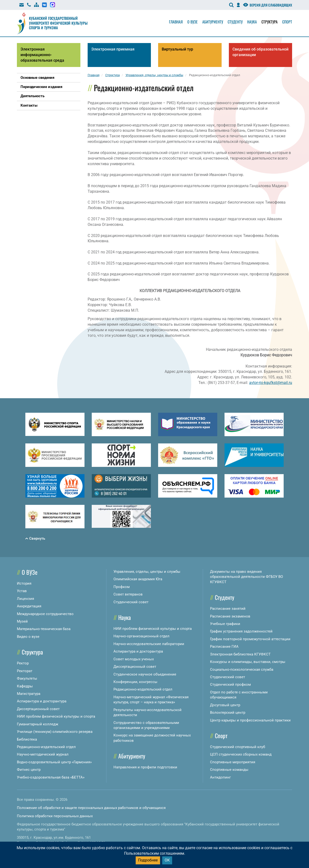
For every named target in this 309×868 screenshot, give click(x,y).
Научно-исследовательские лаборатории (149, 644)
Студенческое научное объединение (145, 674)
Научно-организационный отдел (141, 636)
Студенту (235, 22)
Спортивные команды (229, 770)
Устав (22, 591)
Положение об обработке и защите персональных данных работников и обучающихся (91, 808)
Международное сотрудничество (45, 614)
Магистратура (29, 694)
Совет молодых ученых (134, 659)
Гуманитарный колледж (38, 724)
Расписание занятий (228, 609)
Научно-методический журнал (43, 754)
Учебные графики (225, 624)
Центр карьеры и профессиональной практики (250, 720)
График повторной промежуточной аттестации (250, 639)
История (24, 583)
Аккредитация (29, 606)
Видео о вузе (28, 637)
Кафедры (25, 686)
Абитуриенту (213, 22)
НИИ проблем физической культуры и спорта (56, 716)
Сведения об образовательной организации (260, 52)
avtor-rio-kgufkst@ (265, 383)
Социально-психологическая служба (242, 669)
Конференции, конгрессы (135, 682)
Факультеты (27, 678)
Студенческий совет (131, 602)
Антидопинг (220, 777)
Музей (22, 621)
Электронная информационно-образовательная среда (42, 55)
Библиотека (27, 739)
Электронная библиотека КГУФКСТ (240, 654)
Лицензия (25, 599)
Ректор (23, 663)
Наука (252, 22)
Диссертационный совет (38, 709)
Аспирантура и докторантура (42, 701)
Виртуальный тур (177, 49)
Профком (122, 587)
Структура (270, 22)
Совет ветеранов (128, 594)
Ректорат (25, 671)
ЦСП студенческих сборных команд (241, 754)
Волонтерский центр (228, 713)
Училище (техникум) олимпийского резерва (55, 732)
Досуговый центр (225, 705)
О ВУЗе (30, 572)
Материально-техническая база (44, 629)
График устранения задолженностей (241, 631)
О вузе (193, 22)
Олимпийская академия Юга (138, 579)
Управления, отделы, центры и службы (147, 572)
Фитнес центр (29, 770)
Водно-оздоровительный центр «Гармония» (54, 762)
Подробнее (148, 860)
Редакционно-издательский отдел (46, 747)
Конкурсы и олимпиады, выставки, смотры (248, 662)
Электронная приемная (113, 49)
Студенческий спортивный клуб (238, 747)
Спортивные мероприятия (233, 762)
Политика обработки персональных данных (55, 816)
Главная (176, 22)
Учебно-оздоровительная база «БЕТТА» (51, 777)
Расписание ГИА (224, 647)
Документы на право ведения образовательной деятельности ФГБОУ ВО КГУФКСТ (246, 577)
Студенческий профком (230, 684)
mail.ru (286, 383)
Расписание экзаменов (230, 616)
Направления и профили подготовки (145, 767)
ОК (167, 860)
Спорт (287, 22)
